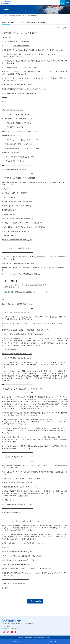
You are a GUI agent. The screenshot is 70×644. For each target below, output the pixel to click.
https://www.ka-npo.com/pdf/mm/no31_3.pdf (17, 504)
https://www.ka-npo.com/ (21, 46)
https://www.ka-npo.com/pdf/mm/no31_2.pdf (17, 354)
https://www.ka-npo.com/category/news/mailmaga (19, 93)
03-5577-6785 (8, 626)
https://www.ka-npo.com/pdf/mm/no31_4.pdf (17, 552)
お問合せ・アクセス (18, 641)
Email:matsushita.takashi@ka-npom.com (16, 564)
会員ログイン (53, 641)
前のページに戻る (36, 601)
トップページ (6, 16)
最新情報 (12, 16)
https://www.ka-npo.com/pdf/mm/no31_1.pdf (17, 240)
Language (62, 4)
